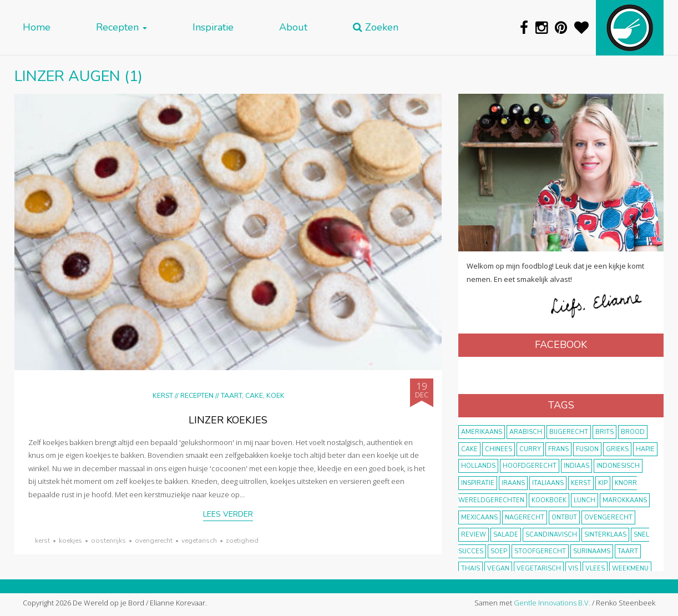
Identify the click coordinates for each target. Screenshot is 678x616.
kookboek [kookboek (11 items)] (549, 500)
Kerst (163, 395)
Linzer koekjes (228, 420)
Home (37, 27)
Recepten (122, 27)
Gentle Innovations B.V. (552, 603)
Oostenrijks (108, 541)
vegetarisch (199, 541)
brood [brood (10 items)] (633, 432)
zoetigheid (242, 541)
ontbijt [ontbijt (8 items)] (564, 517)
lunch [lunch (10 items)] (585, 500)
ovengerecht (154, 541)
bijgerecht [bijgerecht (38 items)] (569, 432)
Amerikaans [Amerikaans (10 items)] (482, 432)
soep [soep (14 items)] (499, 551)
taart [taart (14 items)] (628, 551)
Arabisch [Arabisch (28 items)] (526, 432)
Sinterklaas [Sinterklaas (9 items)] (605, 535)
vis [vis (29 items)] (573, 569)
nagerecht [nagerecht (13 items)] (525, 517)
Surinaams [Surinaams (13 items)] (592, 551)
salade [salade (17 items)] (506, 535)
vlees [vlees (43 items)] (595, 569)
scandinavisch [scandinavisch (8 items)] (551, 535)
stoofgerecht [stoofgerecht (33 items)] (540, 551)
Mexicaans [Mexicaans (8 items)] (479, 517)
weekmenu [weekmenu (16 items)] (630, 569)
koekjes (70, 541)
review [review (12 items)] (474, 535)
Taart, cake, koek (253, 395)
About (293, 27)
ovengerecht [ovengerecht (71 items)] (608, 517)
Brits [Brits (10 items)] (604, 432)
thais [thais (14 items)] (470, 569)
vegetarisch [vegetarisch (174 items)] (539, 569)
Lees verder (228, 514)
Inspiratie (213, 27)
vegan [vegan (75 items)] (498, 569)
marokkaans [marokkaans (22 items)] (625, 500)
